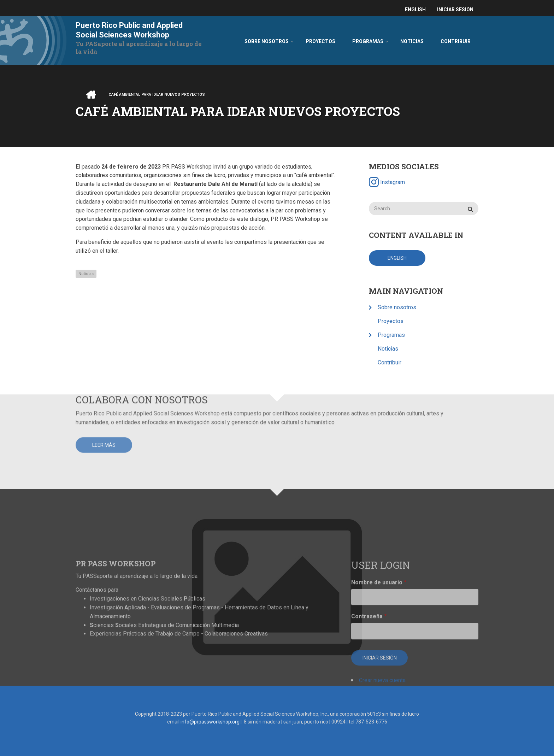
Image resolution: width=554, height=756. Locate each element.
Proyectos (391, 321)
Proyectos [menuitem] (320, 41)
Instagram (388, 182)
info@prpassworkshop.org (210, 722)
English (415, 10)
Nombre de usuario (377, 655)
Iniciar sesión (455, 10)
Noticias (86, 274)
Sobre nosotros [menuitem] (267, 41)
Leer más (104, 408)
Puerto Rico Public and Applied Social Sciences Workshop (129, 30)
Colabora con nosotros (142, 362)
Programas (392, 335)
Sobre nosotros (398, 307)
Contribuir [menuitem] (456, 41)
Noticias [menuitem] (412, 41)
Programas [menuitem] (368, 41)
